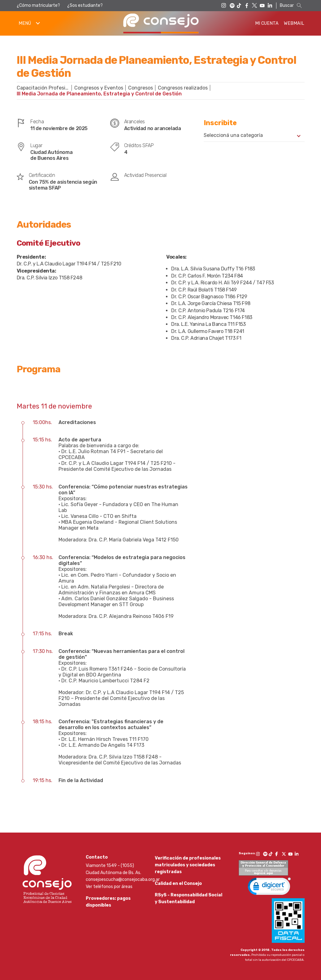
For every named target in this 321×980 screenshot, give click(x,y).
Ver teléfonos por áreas (109, 887)
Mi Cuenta (267, 23)
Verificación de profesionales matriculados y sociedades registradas (188, 865)
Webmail (294, 23)
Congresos (141, 88)
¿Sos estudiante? (85, 5)
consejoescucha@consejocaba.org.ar (123, 879)
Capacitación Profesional (46, 88)
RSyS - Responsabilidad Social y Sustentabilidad (189, 906)
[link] (269, 888)
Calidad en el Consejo (178, 888)
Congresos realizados (183, 88)
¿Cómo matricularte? (38, 5)
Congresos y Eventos (99, 88)
